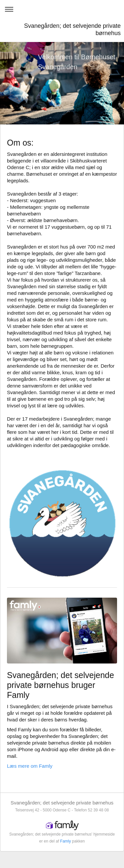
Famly (66, 841)
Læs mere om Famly (30, 766)
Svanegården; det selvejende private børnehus (72, 29)
